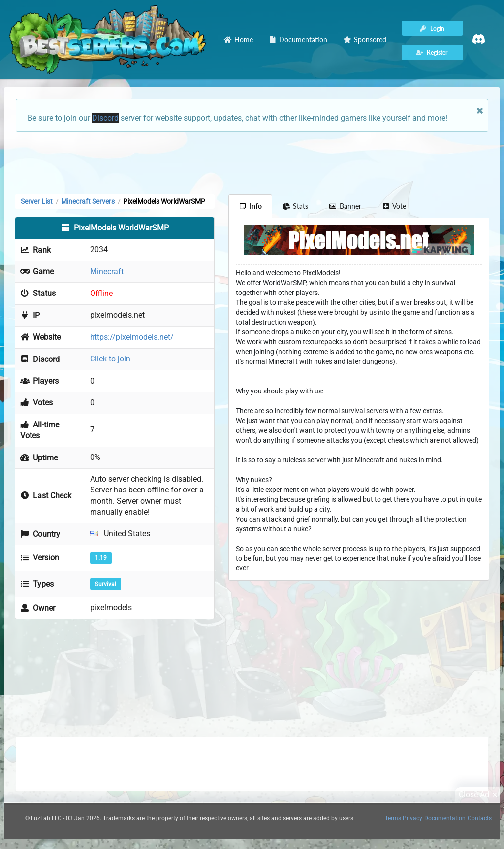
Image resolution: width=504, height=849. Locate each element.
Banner (345, 206)
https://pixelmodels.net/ (132, 337)
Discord (105, 118)
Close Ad (479, 795)
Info (250, 206)
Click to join (110, 359)
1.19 (101, 558)
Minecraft (107, 272)
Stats (296, 206)
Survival (106, 584)
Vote (394, 206)
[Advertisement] (252, 162)
